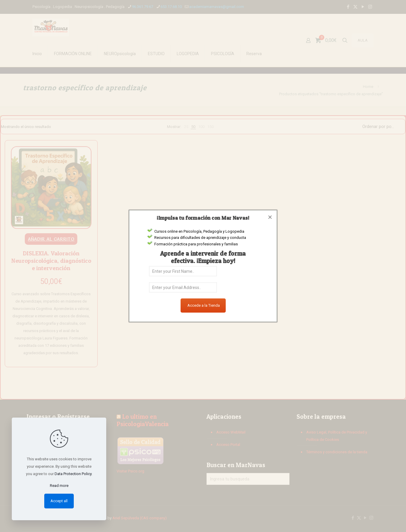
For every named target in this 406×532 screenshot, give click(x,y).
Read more (59, 486)
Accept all (59, 501)
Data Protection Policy (73, 474)
